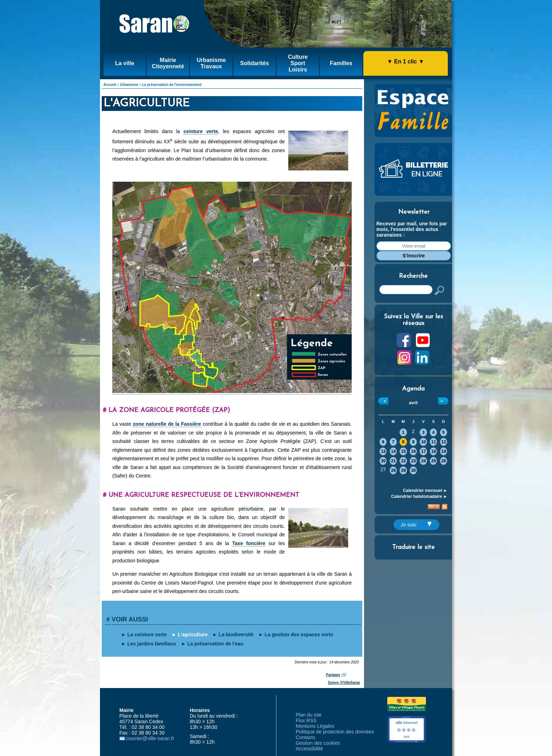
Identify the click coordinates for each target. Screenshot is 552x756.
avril (413, 403)
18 (434, 451)
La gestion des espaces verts (299, 635)
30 (413, 470)
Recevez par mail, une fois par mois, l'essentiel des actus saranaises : (412, 229)
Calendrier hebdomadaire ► (419, 496)
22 (403, 461)
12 (444, 442)
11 (434, 442)
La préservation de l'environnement (172, 85)
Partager (333, 675)
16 (413, 451)
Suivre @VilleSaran (344, 683)
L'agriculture (193, 635)
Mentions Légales (315, 726)
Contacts (305, 737)
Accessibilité (309, 749)
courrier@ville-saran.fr (150, 738)
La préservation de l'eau (215, 644)
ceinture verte (201, 131)
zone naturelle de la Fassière (167, 424)
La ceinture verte (147, 635)
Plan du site (309, 715)
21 (393, 461)
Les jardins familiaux (152, 644)
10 (423, 442)
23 (413, 461)
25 (434, 461)
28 (393, 470)
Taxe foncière (249, 543)
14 (393, 451)
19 (444, 451)
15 (403, 451)
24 (423, 461)
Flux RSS (306, 720)
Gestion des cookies (318, 743)
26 (444, 461)
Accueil (110, 85)
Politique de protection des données (335, 732)
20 (383, 461)
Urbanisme (129, 85)
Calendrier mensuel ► (425, 491)
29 (403, 470)
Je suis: (416, 525)
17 (423, 451)
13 (383, 451)
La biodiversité (236, 635)
